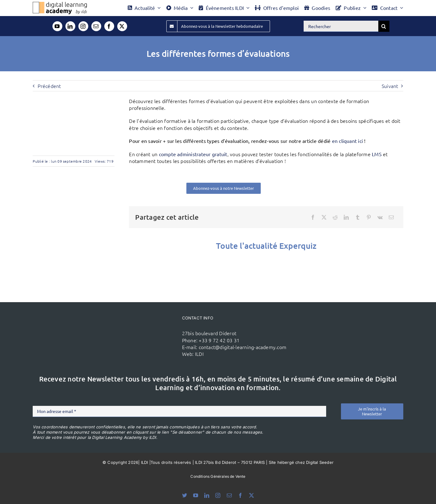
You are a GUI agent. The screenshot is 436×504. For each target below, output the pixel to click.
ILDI (199, 354)
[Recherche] (384, 26)
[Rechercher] (341, 26)
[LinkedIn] (346, 217)
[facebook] (109, 26)
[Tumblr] (358, 217)
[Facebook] (313, 217)
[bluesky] (185, 495)
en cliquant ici (348, 141)
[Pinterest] (369, 217)
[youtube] (57, 26)
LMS (377, 154)
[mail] (96, 26)
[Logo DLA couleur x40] (60, 4)
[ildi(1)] (146, 326)
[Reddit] (335, 217)
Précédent (49, 86)
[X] (324, 217)
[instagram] (83, 26)
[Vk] (380, 217)
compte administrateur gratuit (193, 154)
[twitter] (122, 26)
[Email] (391, 217)
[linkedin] (70, 26)
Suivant (390, 86)
